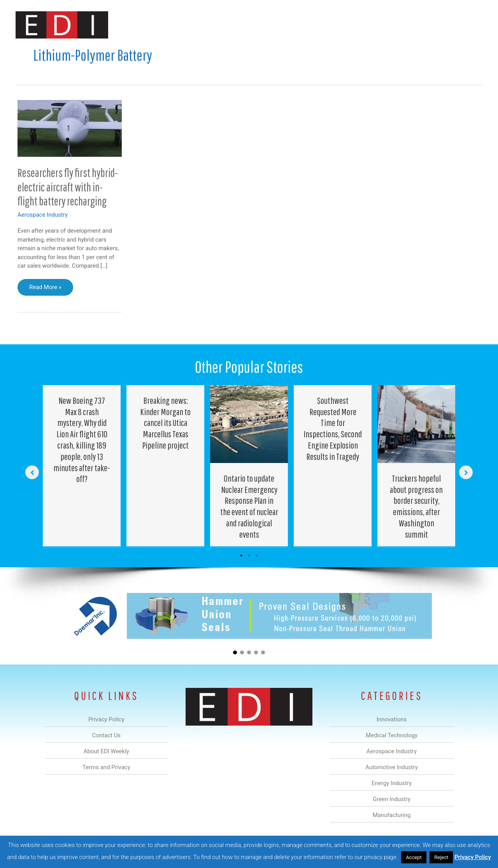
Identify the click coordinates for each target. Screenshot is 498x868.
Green (334, 25)
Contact (441, 25)
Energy (305, 25)
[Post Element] (82, 466)
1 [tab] (241, 556)
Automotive (269, 25)
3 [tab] (257, 556)
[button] (470, 25)
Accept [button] (414, 857)
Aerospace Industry (43, 215)
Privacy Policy (473, 857)
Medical (194, 25)
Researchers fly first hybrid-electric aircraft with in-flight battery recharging (68, 187)
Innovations (158, 25)
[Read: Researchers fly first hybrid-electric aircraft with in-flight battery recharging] (70, 128)
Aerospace (229, 25)
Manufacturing (372, 25)
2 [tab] (249, 556)
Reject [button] (441, 857)
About (410, 25)
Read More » (45, 289)
